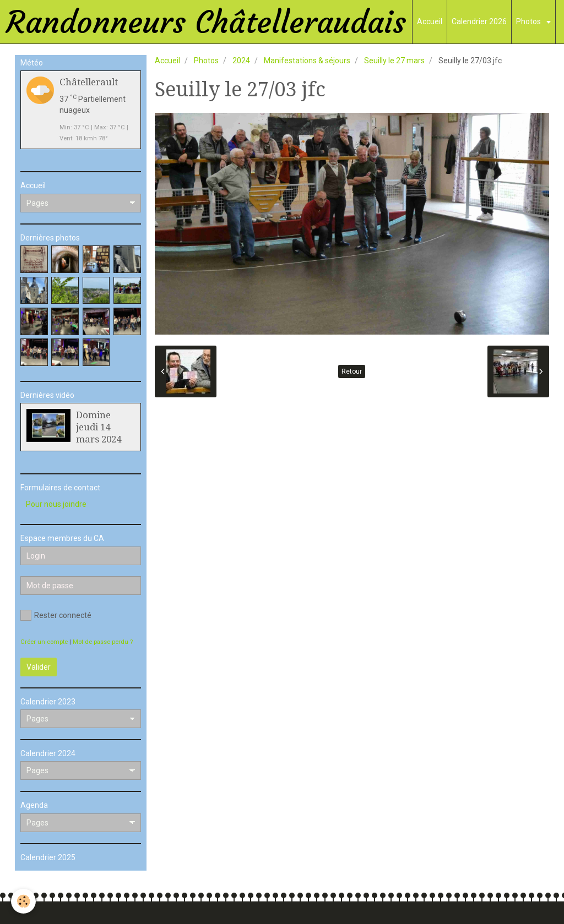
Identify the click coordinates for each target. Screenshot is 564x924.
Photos (529, 21)
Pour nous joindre (56, 504)
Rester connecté (56, 615)
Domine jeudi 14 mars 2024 (99, 427)
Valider (39, 667)
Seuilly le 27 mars (394, 61)
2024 (241, 61)
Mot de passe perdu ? (103, 642)
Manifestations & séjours (307, 61)
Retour (352, 371)
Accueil (430, 21)
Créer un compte (44, 642)
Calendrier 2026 (479, 21)
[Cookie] (23, 901)
